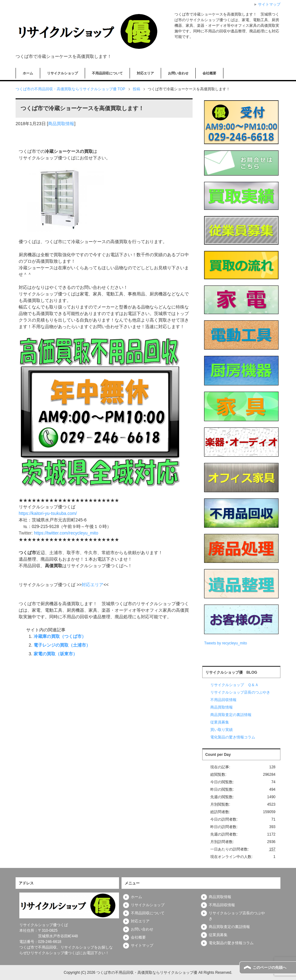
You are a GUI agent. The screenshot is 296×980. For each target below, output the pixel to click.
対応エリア (145, 73)
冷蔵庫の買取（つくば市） (60, 636)
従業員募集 (220, 722)
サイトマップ (142, 945)
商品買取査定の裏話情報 (231, 715)
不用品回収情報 (223, 700)
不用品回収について (107, 73)
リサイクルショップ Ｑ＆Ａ (234, 685)
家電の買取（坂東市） (55, 654)
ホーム (28, 73)
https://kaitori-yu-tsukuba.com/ (48, 513)
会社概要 (209, 73)
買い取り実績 (222, 730)
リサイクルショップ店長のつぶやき (240, 692)
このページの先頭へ (270, 968)
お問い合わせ (178, 73)
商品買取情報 (61, 124)
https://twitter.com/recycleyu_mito (66, 533)
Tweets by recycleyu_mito (225, 643)
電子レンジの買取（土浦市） (62, 645)
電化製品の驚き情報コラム (233, 737)
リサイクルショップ (62, 73)
